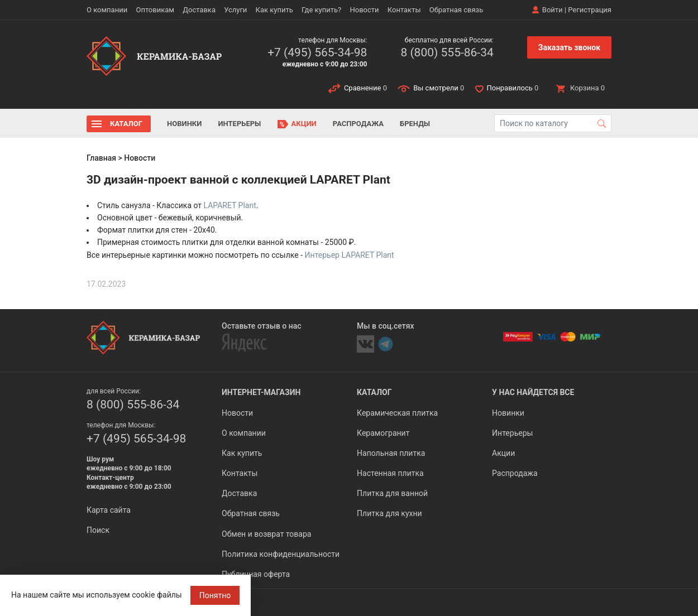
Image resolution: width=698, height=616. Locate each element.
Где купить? (321, 10)
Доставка (199, 10)
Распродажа (358, 124)
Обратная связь (456, 10)
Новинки (184, 124)
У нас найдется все (533, 392)
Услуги (235, 10)
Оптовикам (155, 10)
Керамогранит (383, 433)
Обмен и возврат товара (266, 534)
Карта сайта (109, 510)
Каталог (126, 124)
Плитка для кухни (389, 513)
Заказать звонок (569, 47)
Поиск (98, 530)
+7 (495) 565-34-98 (317, 52)
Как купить (274, 10)
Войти (553, 10)
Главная (101, 158)
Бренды (415, 124)
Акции (304, 124)
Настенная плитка (390, 473)
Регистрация (590, 10)
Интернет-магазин (261, 392)
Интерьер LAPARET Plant (350, 255)
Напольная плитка (391, 453)
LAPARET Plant (230, 205)
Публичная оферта (256, 574)
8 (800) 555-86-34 (447, 52)
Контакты (404, 10)
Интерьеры (239, 124)
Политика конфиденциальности (281, 554)
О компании (107, 10)
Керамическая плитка (397, 413)
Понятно (215, 595)
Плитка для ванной (392, 493)
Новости (364, 10)
